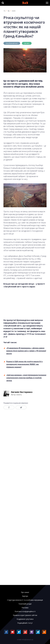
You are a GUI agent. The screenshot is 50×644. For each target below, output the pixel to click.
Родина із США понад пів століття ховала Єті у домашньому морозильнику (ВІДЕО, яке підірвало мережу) (25, 364)
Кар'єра (25, 596)
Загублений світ (12, 43)
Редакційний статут (25, 623)
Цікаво (27, 43)
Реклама (25, 608)
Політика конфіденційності (25, 611)
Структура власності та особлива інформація (25, 600)
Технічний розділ (25, 604)
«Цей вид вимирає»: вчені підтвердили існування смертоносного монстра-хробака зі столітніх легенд (26, 378)
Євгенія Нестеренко (22, 392)
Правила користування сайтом (25, 615)
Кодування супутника (25, 619)
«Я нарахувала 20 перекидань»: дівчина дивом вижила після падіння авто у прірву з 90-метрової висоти (26, 351)
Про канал (25, 592)
